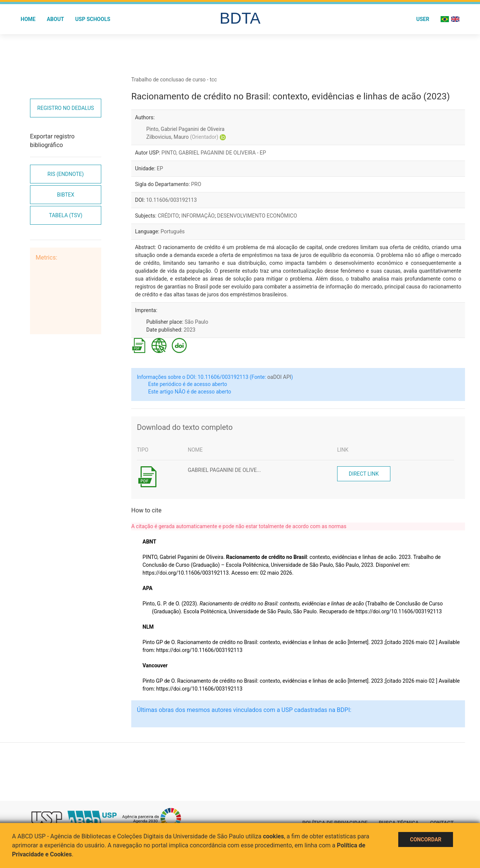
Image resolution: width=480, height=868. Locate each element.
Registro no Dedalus (65, 108)
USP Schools (93, 19)
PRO (196, 184)
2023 (190, 330)
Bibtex (66, 195)
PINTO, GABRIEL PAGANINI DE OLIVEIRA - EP (214, 153)
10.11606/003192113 (172, 200)
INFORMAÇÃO (198, 216)
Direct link (364, 474)
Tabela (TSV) (65, 215)
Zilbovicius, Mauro (182, 137)
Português (172, 231)
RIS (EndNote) (66, 174)
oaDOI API (279, 377)
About (55, 19)
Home (28, 19)
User (423, 19)
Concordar (426, 839)
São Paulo (196, 322)
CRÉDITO (168, 216)
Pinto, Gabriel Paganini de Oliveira (185, 129)
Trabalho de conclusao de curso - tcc (174, 80)
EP (160, 168)
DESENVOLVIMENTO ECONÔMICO (257, 216)
